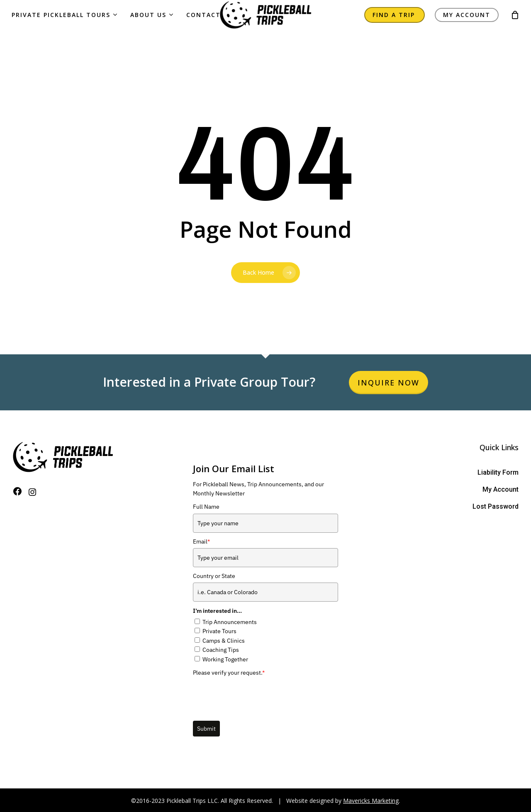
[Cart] (515, 23)
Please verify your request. (229, 673)
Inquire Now (389, 383)
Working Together (225, 659)
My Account (501, 489)
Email (201, 541)
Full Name (206, 507)
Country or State (214, 576)
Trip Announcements (230, 622)
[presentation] (256, 695)
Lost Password (496, 506)
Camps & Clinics (224, 641)
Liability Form (498, 472)
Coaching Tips (221, 650)
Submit (206, 729)
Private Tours (219, 631)
